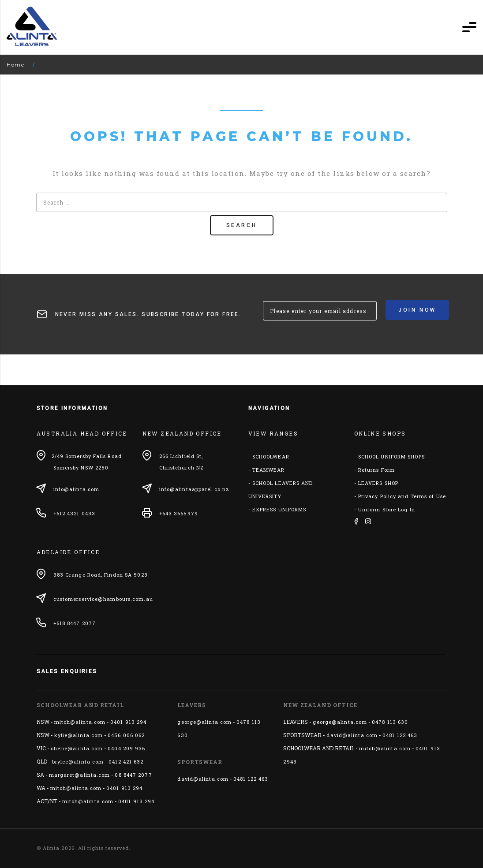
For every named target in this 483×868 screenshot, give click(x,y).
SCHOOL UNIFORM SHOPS (391, 456)
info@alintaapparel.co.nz (194, 489)
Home (15, 65)
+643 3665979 (179, 513)
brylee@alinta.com (78, 762)
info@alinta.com (77, 489)
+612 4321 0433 (74, 513)
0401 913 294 (128, 722)
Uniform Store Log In (387, 509)
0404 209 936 (126, 748)
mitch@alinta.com (80, 722)
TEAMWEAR (269, 470)
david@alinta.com (203, 779)
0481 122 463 (251, 779)
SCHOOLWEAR (271, 456)
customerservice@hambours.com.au (103, 599)
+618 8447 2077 (75, 623)
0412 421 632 (126, 762)
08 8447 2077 (133, 775)
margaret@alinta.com (80, 775)
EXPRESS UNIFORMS (279, 509)
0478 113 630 (390, 722)
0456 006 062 (126, 735)
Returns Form (376, 470)
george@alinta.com (204, 722)
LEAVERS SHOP (378, 483)
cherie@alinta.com (77, 748)
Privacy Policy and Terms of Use (402, 496)
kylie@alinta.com (79, 735)
